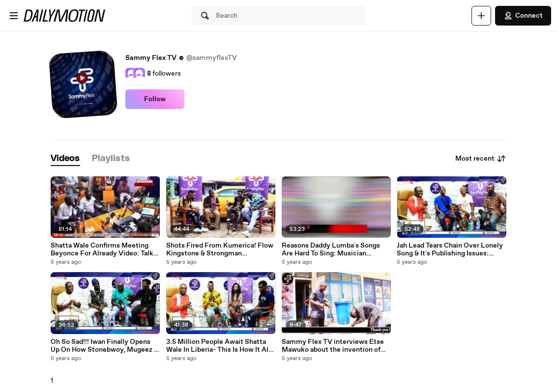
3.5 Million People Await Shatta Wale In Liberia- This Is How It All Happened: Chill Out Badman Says (220, 346)
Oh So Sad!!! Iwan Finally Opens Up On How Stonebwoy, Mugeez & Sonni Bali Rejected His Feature (104, 346)
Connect (523, 16)
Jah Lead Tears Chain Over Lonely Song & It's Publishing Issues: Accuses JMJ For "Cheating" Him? (450, 250)
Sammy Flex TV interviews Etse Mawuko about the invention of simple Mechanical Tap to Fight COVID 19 (333, 346)
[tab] (65, 159)
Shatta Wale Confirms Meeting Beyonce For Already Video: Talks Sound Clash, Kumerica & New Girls (104, 250)
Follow (155, 99)
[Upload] (481, 16)
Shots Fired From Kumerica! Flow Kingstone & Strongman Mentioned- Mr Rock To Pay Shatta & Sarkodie (220, 250)
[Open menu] (14, 16)
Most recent (481, 159)
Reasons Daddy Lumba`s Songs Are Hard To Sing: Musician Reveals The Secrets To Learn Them (331, 250)
